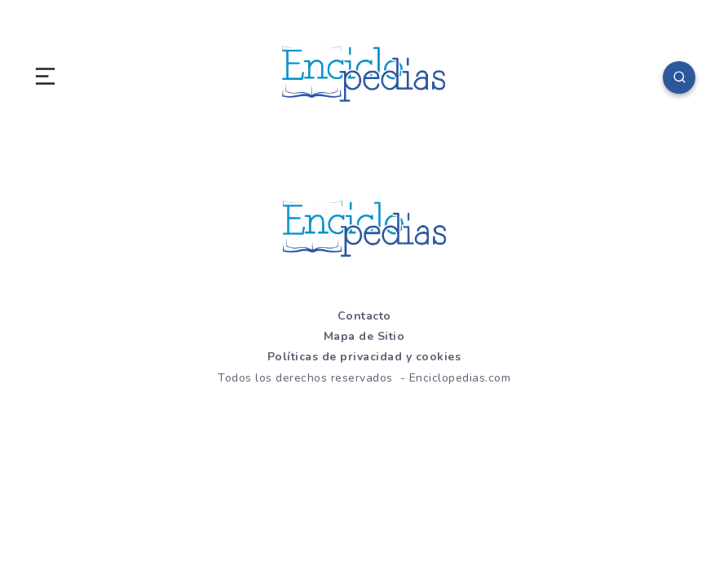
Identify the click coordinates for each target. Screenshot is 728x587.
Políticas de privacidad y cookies (364, 357)
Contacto (364, 316)
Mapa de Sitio (364, 336)
